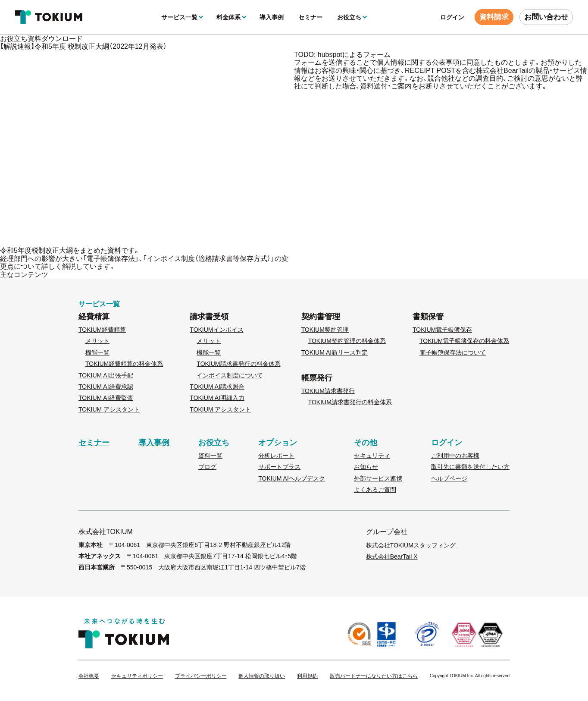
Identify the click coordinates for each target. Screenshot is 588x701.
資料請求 (494, 17)
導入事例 (272, 17)
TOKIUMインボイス (216, 330)
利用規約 (307, 676)
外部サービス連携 (378, 478)
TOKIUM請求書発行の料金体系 (238, 364)
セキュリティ (372, 456)
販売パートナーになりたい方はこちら (374, 676)
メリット (97, 341)
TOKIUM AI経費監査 (106, 398)
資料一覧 (210, 456)
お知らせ (366, 467)
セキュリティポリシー (137, 676)
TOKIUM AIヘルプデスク (292, 478)
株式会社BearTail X (392, 556)
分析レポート (276, 456)
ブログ (207, 467)
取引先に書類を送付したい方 (470, 467)
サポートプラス (279, 467)
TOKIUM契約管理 (325, 330)
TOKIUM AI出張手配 (106, 375)
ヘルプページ (449, 478)
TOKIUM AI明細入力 (217, 398)
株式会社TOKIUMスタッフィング (411, 545)
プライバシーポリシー (201, 676)
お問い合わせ (546, 17)
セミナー (310, 17)
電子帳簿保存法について (453, 352)
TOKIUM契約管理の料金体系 (347, 341)
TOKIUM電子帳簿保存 (442, 330)
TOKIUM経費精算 (102, 330)
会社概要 (89, 676)
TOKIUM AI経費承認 (106, 387)
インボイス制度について (230, 375)
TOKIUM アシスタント (109, 409)
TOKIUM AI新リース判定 (335, 352)
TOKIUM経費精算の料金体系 (124, 364)
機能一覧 (97, 352)
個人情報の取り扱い (262, 676)
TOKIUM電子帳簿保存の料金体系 (464, 341)
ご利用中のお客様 (455, 456)
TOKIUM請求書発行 (328, 391)
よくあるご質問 (375, 490)
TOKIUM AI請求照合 (217, 387)
